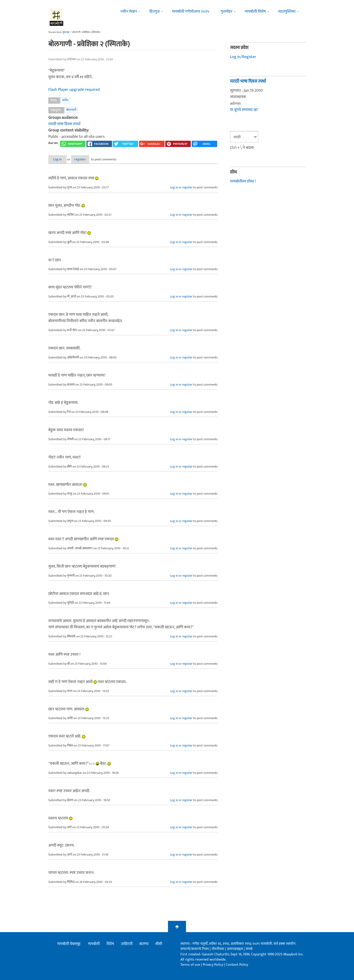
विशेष (110, 944)
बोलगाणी (71, 110)
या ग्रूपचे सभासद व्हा (244, 110)
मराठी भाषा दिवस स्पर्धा (64, 124)
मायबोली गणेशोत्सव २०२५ (191, 12)
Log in (60, 159)
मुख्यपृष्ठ (66, 32)
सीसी (159, 944)
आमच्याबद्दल (235, 949)
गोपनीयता (218, 949)
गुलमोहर (226, 12)
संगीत (65, 100)
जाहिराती (127, 944)
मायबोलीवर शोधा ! (243, 181)
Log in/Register (243, 57)
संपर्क (249, 949)
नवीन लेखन (129, 12)
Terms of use (190, 965)
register (88, 159)
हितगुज (155, 12)
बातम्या (144, 944)
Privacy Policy (213, 965)
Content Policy (237, 965)
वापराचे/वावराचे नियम (195, 949)
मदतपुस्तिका (287, 12)
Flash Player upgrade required (74, 90)
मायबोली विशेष (255, 12)
